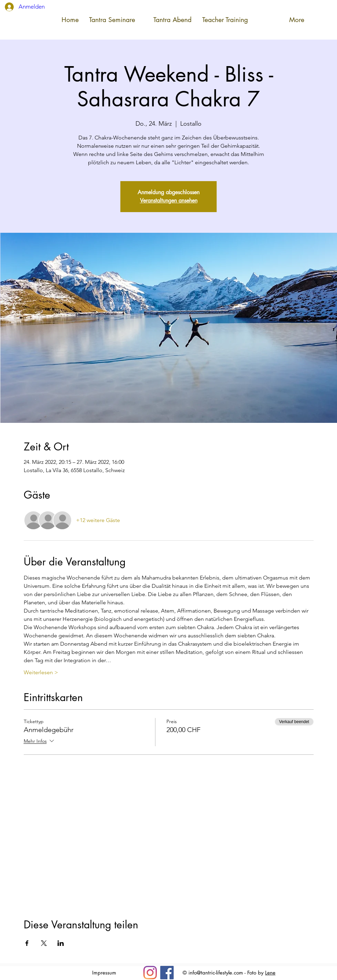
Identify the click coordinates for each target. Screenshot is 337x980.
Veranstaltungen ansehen (169, 201)
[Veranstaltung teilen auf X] (44, 943)
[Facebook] (167, 973)
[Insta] (150, 973)
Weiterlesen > (41, 672)
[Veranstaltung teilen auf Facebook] (27, 943)
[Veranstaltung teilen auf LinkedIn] (61, 943)
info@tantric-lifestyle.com (216, 973)
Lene (270, 973)
